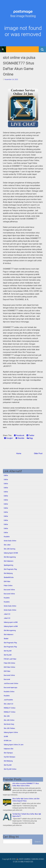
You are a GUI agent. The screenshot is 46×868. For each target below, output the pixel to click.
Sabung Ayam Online (11, 732)
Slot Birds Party (9, 724)
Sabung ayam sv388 (11, 622)
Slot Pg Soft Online (10, 769)
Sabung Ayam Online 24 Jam (14, 745)
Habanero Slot (9, 749)
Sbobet (6, 639)
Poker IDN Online (9, 663)
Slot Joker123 (8, 704)
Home (19, 453)
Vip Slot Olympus (10, 757)
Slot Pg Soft (8, 651)
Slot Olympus (8, 753)
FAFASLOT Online (10, 708)
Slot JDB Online (9, 720)
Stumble (20, 438)
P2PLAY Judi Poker (10, 659)
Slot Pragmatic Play (10, 569)
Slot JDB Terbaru (9, 728)
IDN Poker (7, 582)
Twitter (30, 435)
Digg (30, 438)
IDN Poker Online (9, 667)
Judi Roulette (8, 700)
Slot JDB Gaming (10, 549)
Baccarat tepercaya (10, 688)
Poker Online (8, 586)
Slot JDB (7, 716)
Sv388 (6, 736)
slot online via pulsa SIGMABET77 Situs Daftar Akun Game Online (19, 66)
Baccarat (7, 679)
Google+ (9, 438)
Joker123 (7, 614)
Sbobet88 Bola (9, 577)
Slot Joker (7, 545)
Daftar (6, 475)
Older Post (38, 453)
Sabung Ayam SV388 (11, 553)
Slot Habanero (9, 561)
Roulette (7, 537)
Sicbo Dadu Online (10, 541)
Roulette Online (9, 692)
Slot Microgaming (10, 557)
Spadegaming (8, 565)
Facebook (19, 435)
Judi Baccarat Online (11, 683)
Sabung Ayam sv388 (11, 626)
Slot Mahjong (8, 573)
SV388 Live (8, 741)
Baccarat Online (9, 590)
